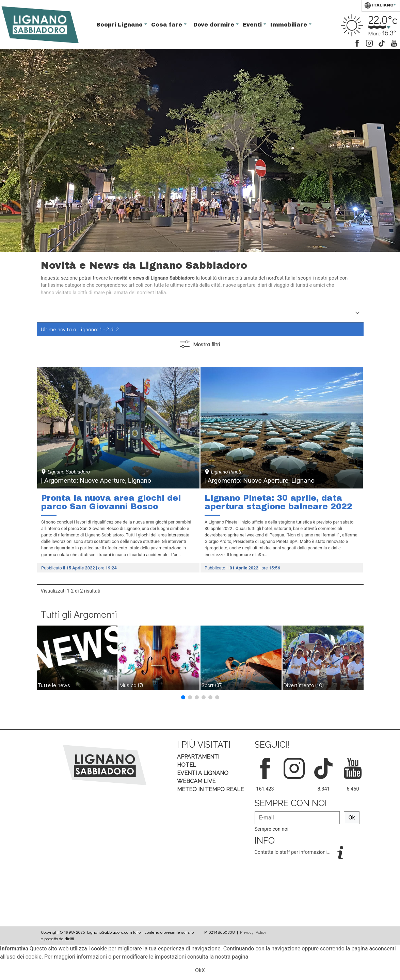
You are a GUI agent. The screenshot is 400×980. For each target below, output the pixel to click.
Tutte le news (54, 685)
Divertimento (304, 685)
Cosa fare (167, 25)
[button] (183, 697)
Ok (351, 818)
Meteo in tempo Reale (210, 789)
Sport (212, 685)
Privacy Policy (253, 932)
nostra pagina (232, 957)
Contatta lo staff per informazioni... (293, 852)
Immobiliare (290, 25)
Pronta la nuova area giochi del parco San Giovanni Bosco (111, 502)
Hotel (187, 765)
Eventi (253, 25)
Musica (131, 685)
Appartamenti (198, 757)
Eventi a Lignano (203, 773)
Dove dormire (215, 25)
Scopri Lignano (120, 25)
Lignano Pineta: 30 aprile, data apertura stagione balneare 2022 (278, 502)
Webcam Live (196, 781)
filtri (200, 344)
